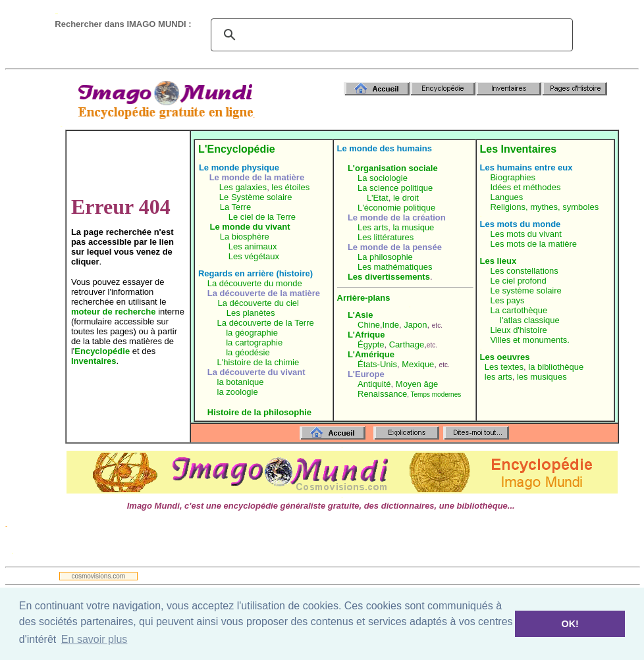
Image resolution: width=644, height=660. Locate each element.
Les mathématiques (395, 267)
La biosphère (245, 237)
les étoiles (290, 187)
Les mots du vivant (525, 234)
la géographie (252, 333)
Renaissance (382, 394)
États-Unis (377, 364)
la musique (413, 227)
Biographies (513, 177)
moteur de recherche (114, 312)
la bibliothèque (556, 367)
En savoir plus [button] (94, 639)
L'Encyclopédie (237, 149)
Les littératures (386, 237)
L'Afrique (366, 335)
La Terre (235, 207)
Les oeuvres (505, 357)
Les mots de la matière (533, 244)
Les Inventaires (519, 149)
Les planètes (251, 313)
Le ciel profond (518, 281)
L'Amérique (371, 354)
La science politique (395, 188)
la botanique (241, 382)
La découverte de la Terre (266, 323)
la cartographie (254, 343)
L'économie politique (396, 208)
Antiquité (374, 384)
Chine (369, 325)
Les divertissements (389, 277)
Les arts (373, 227)
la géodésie (248, 352)
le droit (406, 198)
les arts (498, 377)
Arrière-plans (364, 298)
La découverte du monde (255, 283)
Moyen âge (417, 384)
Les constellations (524, 271)
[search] (390, 35)
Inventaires (94, 361)
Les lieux (498, 261)
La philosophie (385, 257)
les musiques (542, 377)
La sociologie (383, 178)
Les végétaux (254, 256)
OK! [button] (570, 624)
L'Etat (378, 198)
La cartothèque (519, 310)
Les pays (507, 300)
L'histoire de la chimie (258, 362)
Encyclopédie (102, 351)
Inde (391, 325)
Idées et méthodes (525, 187)
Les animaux (253, 246)
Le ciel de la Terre (262, 217)
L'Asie (361, 315)
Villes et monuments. (529, 340)
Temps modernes (436, 394)
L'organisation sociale (393, 168)
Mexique (418, 364)
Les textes (504, 367)
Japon (415, 325)
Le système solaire (525, 291)
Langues (506, 197)
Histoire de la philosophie (259, 412)
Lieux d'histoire (518, 330)
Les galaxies (243, 187)
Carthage (407, 344)
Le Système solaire (256, 197)
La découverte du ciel (258, 303)
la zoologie (238, 392)
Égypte (371, 344)
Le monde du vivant (250, 227)
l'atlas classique (530, 320)
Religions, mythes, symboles (544, 207)
